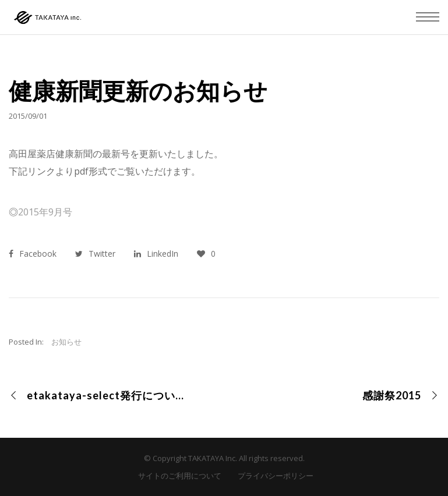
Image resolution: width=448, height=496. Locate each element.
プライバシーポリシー (276, 476)
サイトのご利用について (180, 476)
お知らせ (66, 342)
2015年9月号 (45, 212)
